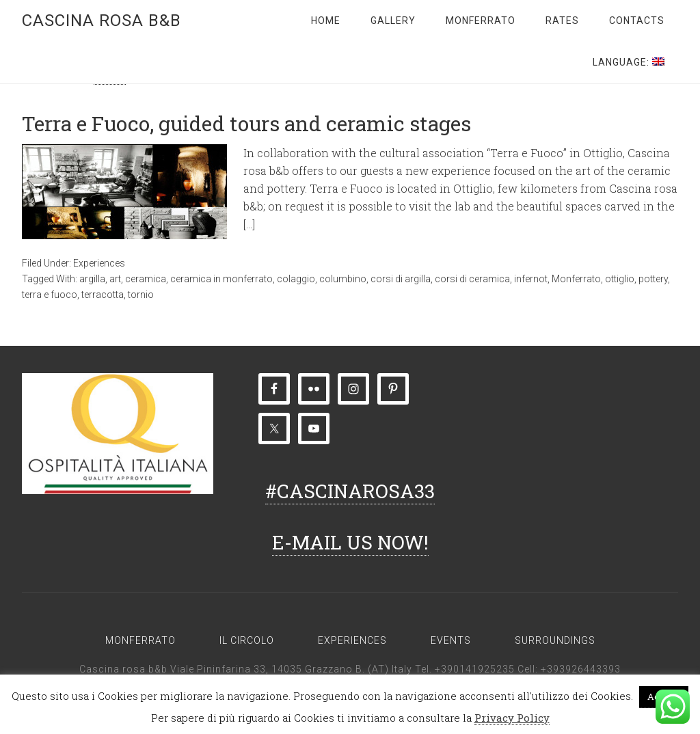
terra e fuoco (50, 295)
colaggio (296, 279)
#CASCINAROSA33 (350, 491)
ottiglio (620, 279)
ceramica (146, 279)
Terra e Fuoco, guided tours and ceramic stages (246, 123)
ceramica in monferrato (221, 279)
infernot (531, 279)
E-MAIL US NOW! (350, 542)
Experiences (99, 263)
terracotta (103, 295)
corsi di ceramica (472, 279)
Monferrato (576, 279)
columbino (343, 279)
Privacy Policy (512, 718)
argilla (92, 279)
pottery (653, 279)
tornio (141, 295)
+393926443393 (581, 669)
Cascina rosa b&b (102, 21)
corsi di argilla (401, 279)
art (115, 279)
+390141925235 (475, 669)
